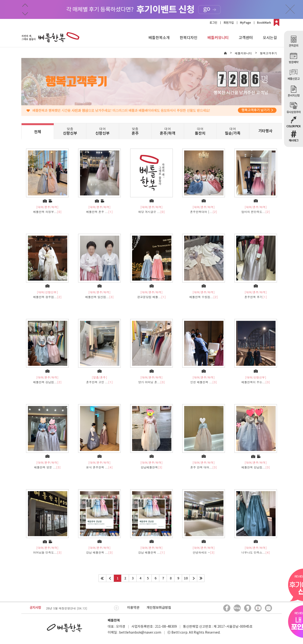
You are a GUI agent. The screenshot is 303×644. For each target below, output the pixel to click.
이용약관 (133, 608)
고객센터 (246, 38)
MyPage (245, 23)
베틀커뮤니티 (218, 38)
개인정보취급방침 (159, 608)
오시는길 (270, 38)
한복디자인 (189, 38)
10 (186, 578)
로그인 (213, 23)
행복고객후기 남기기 (257, 110)
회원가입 (229, 23)
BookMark (264, 23)
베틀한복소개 (159, 38)
